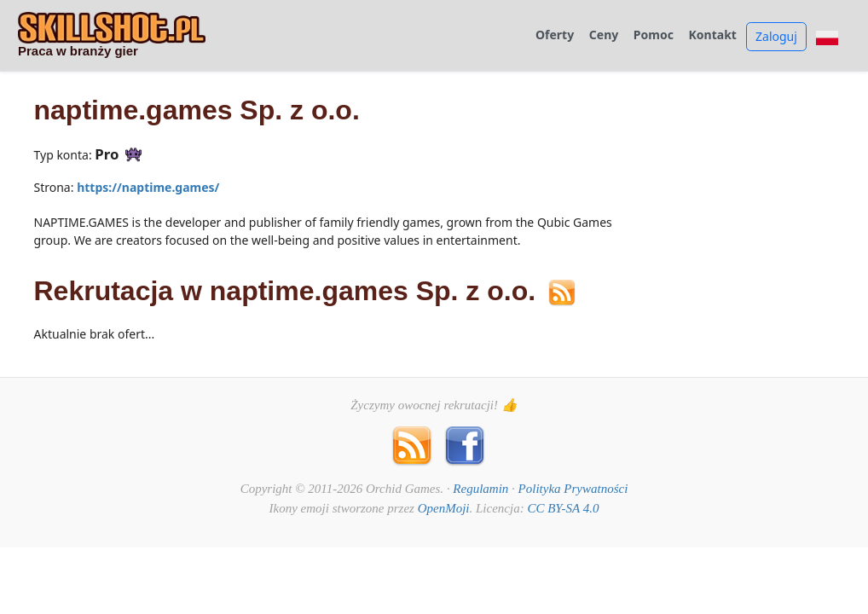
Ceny (604, 35)
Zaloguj (776, 36)
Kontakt (713, 35)
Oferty (555, 35)
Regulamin (480, 489)
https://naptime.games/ (148, 187)
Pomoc (654, 35)
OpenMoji (444, 508)
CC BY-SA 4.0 (563, 508)
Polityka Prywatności (573, 489)
